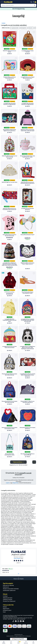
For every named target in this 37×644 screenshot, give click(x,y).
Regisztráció (6, 609)
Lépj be (8, 483)
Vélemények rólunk (8, 598)
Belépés (5, 607)
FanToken (5, 596)
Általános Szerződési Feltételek (11, 589)
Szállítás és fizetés (8, 599)
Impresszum (6, 587)
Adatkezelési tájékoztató (9, 590)
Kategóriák (24, 28)
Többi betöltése (18, 462)
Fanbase (3, 23)
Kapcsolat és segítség (8, 585)
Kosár (4, 612)
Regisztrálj (15, 483)
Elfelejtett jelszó (7, 610)
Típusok (31, 28)
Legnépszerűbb (15, 28)
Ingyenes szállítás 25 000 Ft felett (19, 9)
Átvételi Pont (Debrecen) (9, 601)
